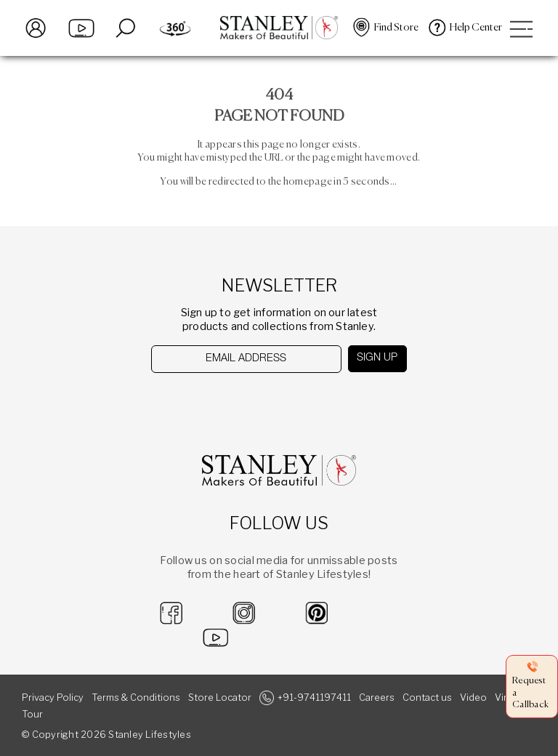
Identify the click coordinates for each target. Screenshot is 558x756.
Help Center (476, 28)
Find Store (396, 28)
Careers (377, 697)
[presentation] (226, 402)
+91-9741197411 (314, 697)
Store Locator (220, 697)
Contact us (427, 697)
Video (473, 697)
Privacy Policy (53, 697)
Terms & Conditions (136, 697)
